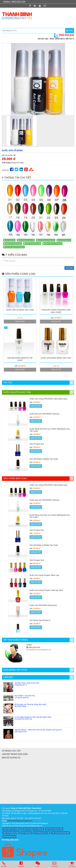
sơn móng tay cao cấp (27, 240)
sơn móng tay (10, 240)
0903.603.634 (33, 647)
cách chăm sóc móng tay (53, 244)
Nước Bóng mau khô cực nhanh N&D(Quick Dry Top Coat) (50, 430)
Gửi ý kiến (69, 268)
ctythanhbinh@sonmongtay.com (20, 821)
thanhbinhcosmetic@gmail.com (39, 650)
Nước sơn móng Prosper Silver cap (44, 575)
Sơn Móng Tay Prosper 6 (40, 620)
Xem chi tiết (20, 321)
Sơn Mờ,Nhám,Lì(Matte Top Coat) (44, 459)
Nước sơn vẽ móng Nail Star (20, 310)
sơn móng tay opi (65, 240)
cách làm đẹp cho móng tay (15, 247)
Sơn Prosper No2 (37, 560)
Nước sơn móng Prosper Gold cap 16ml (46, 590)
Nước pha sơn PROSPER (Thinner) (44, 414)
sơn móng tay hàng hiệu (46, 240)
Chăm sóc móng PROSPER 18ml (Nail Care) (48, 399)
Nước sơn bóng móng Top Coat (56, 358)
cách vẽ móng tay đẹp (33, 244)
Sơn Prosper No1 (37, 444)
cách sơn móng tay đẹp (13, 244)
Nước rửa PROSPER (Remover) (43, 605)
